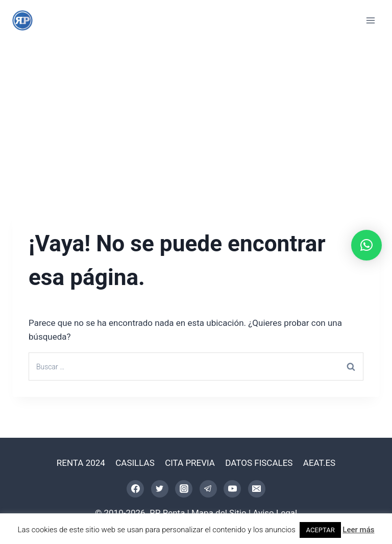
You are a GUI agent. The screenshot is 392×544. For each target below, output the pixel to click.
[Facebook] (135, 489)
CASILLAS (135, 463)
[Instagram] (184, 489)
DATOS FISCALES (259, 463)
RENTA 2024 (81, 463)
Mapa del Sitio (219, 513)
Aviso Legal (275, 513)
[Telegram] (208, 489)
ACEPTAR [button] (320, 530)
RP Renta (167, 513)
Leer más (358, 530)
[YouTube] (232, 489)
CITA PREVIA (190, 463)
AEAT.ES (319, 463)
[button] (366, 245)
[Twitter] (160, 489)
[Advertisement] (196, 117)
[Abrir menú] (370, 20)
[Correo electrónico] (257, 489)
